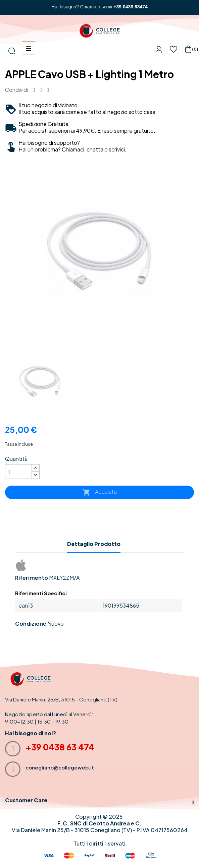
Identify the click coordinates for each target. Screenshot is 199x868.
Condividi (34, 90)
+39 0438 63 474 (60, 747)
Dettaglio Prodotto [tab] (94, 544)
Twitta (41, 90)
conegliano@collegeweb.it (60, 767)
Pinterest (48, 90)
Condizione (31, 624)
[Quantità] (18, 472)
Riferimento (32, 578)
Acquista (100, 492)
